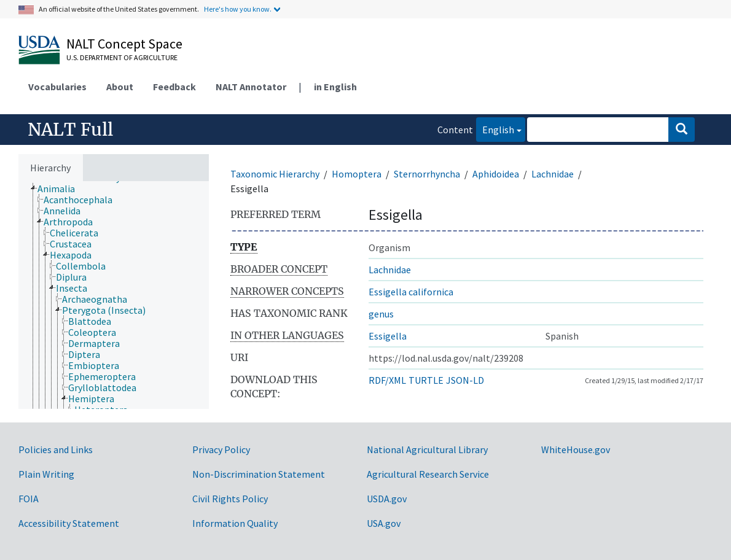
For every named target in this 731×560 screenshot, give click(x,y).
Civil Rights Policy (230, 499)
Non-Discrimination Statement (259, 474)
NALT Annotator (251, 87)
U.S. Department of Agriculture (122, 57)
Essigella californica (411, 292)
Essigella (388, 336)
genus (381, 314)
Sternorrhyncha (427, 174)
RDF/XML (387, 380)
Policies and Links (56, 449)
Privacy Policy (221, 449)
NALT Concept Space (124, 44)
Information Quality (235, 523)
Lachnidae (553, 174)
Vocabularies (57, 87)
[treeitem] (61, 189)
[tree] (114, 295)
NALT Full (70, 130)
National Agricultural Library (427, 449)
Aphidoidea (496, 174)
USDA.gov (387, 499)
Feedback (174, 87)
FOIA (29, 499)
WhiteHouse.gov (576, 449)
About (120, 87)
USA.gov (384, 523)
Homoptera (357, 174)
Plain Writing (46, 474)
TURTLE (426, 380)
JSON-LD (465, 380)
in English (335, 87)
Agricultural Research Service (428, 474)
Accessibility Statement (69, 523)
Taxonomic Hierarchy (275, 174)
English (495, 129)
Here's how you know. (238, 9)
